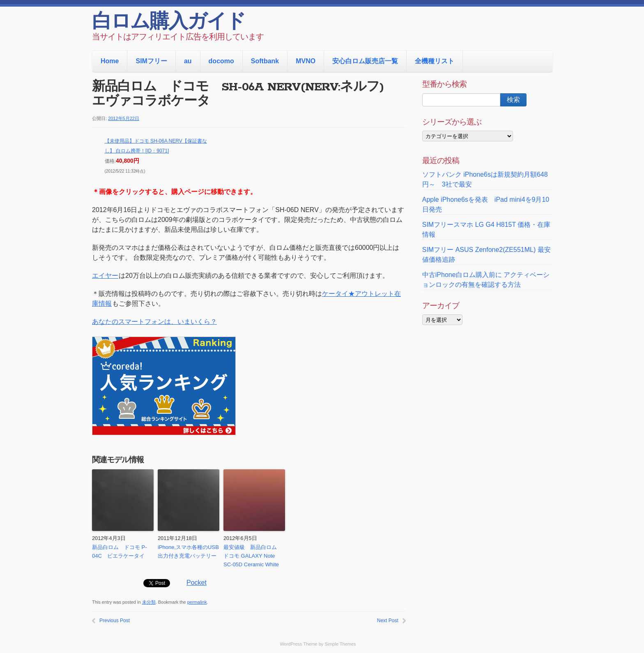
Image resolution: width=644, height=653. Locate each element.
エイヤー (105, 276)
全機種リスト (435, 61)
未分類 (149, 602)
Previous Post (115, 621)
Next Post (388, 621)
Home (110, 61)
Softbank (265, 61)
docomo (221, 61)
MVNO (306, 61)
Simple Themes (340, 644)
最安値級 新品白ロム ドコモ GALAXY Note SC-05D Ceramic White (253, 556)
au (188, 61)
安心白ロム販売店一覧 (365, 61)
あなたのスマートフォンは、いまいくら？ (154, 322)
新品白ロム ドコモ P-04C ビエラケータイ (120, 551)
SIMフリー (151, 61)
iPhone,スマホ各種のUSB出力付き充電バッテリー (188, 551)
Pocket (197, 583)
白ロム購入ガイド (169, 23)
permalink (197, 602)
